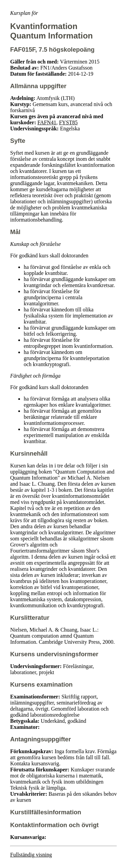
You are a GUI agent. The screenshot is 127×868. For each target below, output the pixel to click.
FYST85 (68, 122)
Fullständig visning (31, 855)
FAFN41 (47, 122)
